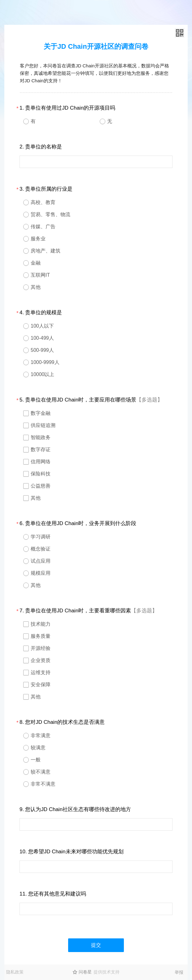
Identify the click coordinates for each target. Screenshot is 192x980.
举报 (179, 972)
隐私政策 (15, 972)
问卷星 (85, 972)
